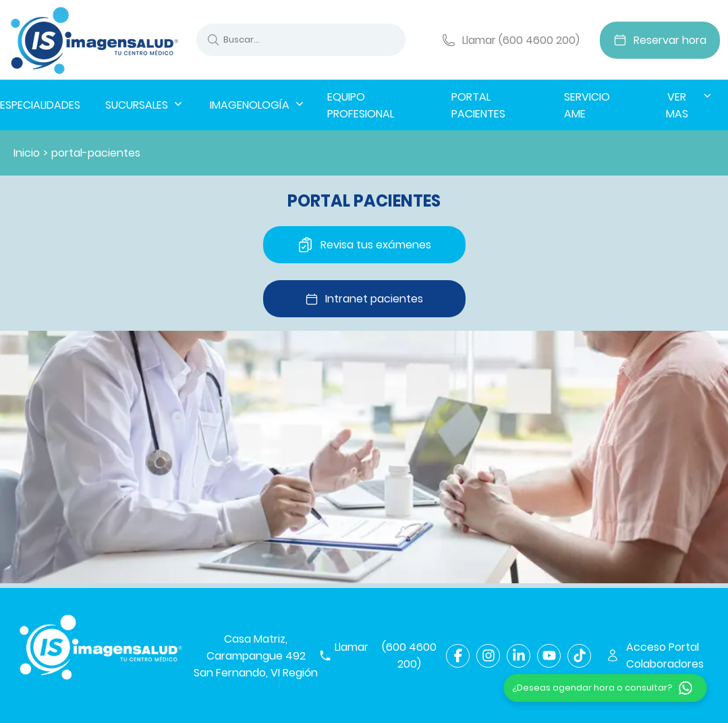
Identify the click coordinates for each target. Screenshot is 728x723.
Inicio (27, 153)
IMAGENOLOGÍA (258, 105)
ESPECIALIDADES (40, 105)
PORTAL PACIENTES (478, 105)
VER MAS (690, 105)
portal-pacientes (96, 153)
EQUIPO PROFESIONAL (361, 105)
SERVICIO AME (587, 105)
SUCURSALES (145, 105)
